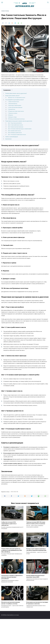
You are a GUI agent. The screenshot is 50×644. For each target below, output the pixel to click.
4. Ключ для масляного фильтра (15, 107)
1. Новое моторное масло (14, 102)
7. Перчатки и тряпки (13, 113)
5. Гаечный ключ (12, 109)
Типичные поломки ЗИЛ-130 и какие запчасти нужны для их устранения (36, 548)
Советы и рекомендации (12, 137)
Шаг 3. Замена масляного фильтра (16, 127)
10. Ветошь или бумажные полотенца (16, 119)
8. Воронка (10, 115)
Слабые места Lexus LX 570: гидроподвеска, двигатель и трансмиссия (9, 549)
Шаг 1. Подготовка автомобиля (15, 123)
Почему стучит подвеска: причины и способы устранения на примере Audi (36, 575)
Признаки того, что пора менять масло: (17, 97)
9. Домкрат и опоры (12, 117)
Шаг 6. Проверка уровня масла (15, 133)
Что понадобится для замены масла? (15, 100)
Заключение (8, 139)
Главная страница (5, 11)
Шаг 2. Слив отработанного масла (15, 125)
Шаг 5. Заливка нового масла (14, 131)
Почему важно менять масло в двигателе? (16, 93)
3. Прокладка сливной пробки (15, 105)
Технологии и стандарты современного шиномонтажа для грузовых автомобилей (12, 602)
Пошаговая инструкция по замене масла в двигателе (19, 121)
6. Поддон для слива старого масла (16, 111)
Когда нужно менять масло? (12, 96)
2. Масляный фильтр (13, 104)
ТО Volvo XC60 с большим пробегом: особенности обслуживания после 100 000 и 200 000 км (11, 575)
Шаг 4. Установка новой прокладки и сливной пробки (20, 129)
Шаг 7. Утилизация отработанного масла (17, 134)
